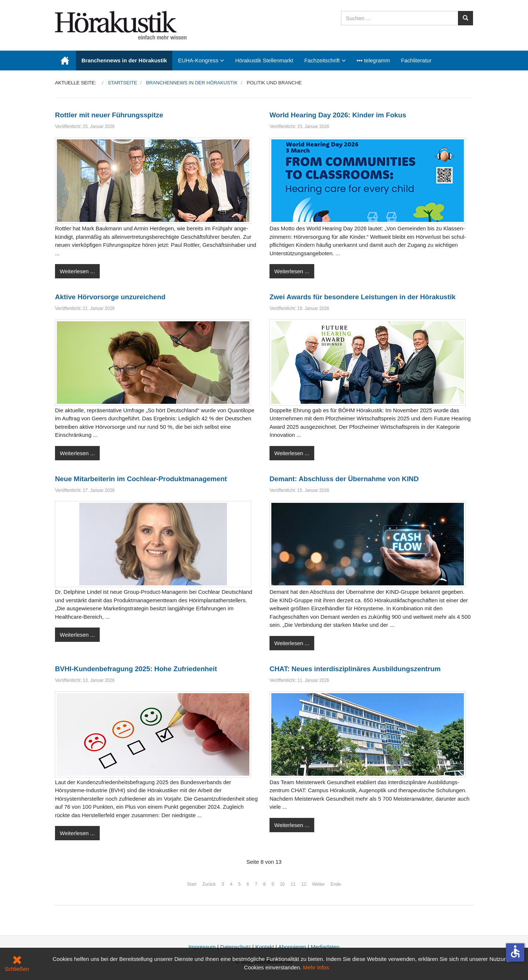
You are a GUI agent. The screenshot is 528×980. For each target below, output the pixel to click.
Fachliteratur (416, 60)
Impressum (202, 947)
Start (192, 884)
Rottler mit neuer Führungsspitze (109, 115)
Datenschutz (236, 947)
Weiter (318, 884)
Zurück (209, 884)
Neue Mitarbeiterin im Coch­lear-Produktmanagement (141, 479)
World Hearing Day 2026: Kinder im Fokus (338, 115)
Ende (336, 884)
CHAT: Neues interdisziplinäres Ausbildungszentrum (355, 669)
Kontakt (265, 947)
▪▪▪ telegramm (373, 60)
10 (282, 884)
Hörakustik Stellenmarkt (264, 60)
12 (304, 884)
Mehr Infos (316, 967)
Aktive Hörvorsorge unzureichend (110, 297)
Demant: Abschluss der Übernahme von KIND (344, 479)
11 (293, 884)
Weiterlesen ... (77, 271)
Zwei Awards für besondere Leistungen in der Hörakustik (362, 297)
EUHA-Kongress (198, 60)
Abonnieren (292, 947)
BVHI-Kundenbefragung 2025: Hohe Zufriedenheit (136, 669)
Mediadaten (325, 947)
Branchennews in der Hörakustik (124, 60)
